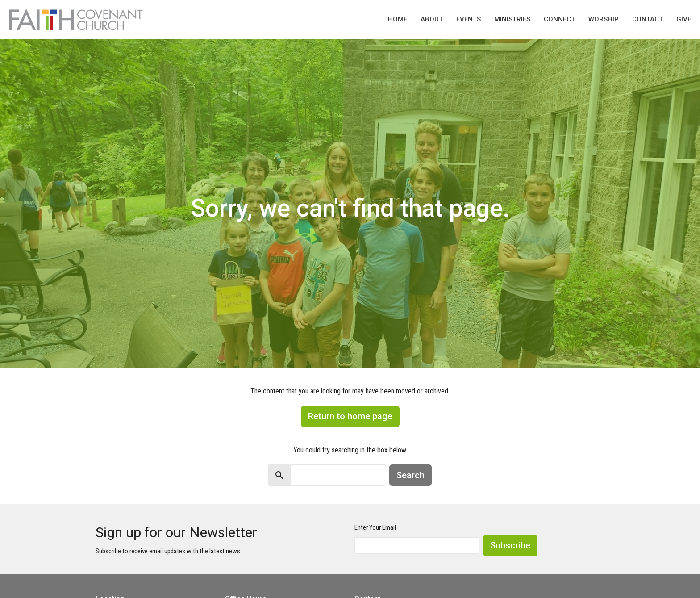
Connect (559, 19)
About (432, 19)
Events (469, 19)
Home (398, 19)
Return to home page (350, 416)
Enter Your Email (375, 527)
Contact (648, 19)
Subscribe (510, 545)
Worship (604, 19)
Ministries (512, 19)
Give (684, 19)
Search (410, 475)
